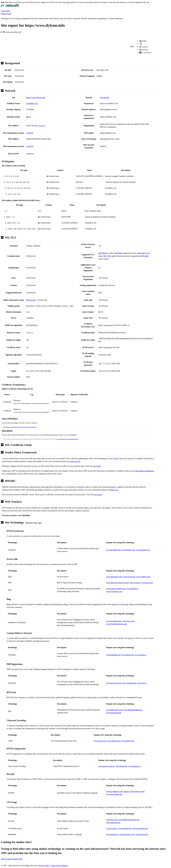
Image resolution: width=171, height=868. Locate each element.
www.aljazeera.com (114, 683)
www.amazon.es (112, 834)
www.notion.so (141, 655)
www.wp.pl (142, 683)
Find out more (6, 859)
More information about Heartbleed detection (67, 439)
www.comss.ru (135, 583)
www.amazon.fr (121, 766)
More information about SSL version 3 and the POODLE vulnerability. (20, 427)
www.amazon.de (142, 834)
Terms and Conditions (59, 866)
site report (97, 466)
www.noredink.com (114, 621)
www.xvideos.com (143, 577)
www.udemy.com (128, 550)
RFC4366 (141, 253)
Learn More (5, 11)
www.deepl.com (128, 655)
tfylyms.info (105, 98)
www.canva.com (100, 741)
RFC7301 (107, 256)
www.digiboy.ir (132, 589)
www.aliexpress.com (114, 577)
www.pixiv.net (147, 583)
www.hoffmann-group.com (129, 820)
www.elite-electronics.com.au (117, 583)
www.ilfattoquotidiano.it (133, 710)
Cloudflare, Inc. (32, 103)
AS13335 (30, 133)
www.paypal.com (125, 828)
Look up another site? (12, 32)
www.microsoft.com (140, 828)
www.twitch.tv (112, 828)
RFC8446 (102, 253)
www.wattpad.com (129, 683)
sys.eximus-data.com (114, 794)
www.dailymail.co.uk (114, 710)
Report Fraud (6, 14)
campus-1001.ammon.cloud (134, 791)
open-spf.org (75, 461)
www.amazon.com (113, 822)
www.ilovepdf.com (113, 550)
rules (117, 459)
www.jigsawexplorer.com (116, 589)
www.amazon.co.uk (127, 834)
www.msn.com (112, 820)
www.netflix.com (127, 741)
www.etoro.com (128, 621)
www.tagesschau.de (114, 713)
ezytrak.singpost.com (114, 791)
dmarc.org (114, 490)
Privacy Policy (44, 866)
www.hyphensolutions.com (116, 624)
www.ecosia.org (129, 577)
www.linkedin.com (113, 655)
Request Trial (17, 859)
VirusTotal (41, 126)
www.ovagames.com (114, 591)
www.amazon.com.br (106, 766)
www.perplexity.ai (143, 550)
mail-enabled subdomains (144, 471)
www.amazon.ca (135, 766)
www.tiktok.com (114, 741)
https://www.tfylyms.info (36, 98)
